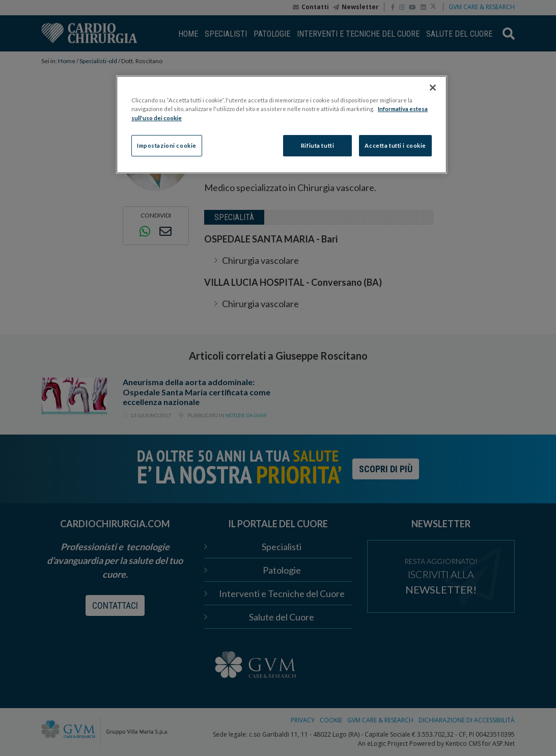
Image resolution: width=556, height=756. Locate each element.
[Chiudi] (433, 88)
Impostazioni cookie (167, 145)
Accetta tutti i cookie (395, 145)
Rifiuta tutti (317, 145)
